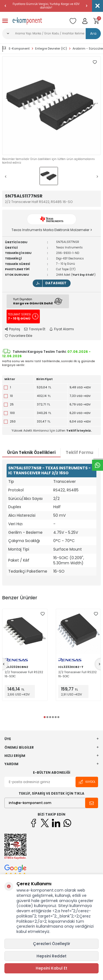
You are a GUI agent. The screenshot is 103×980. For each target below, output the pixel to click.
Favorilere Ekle (19, 336)
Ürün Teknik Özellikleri (31, 452)
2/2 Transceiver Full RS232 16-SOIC (24, 674)
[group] (51, 106)
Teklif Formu (80, 452)
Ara (93, 33)
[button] (5, 6)
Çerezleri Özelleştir (52, 944)
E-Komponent (16, 49)
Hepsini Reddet (51, 956)
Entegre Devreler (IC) (51, 49)
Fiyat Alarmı (62, 329)
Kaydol (87, 782)
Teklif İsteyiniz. (79, 431)
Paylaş (12, 329)
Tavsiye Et (35, 329)
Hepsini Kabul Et (51, 968)
